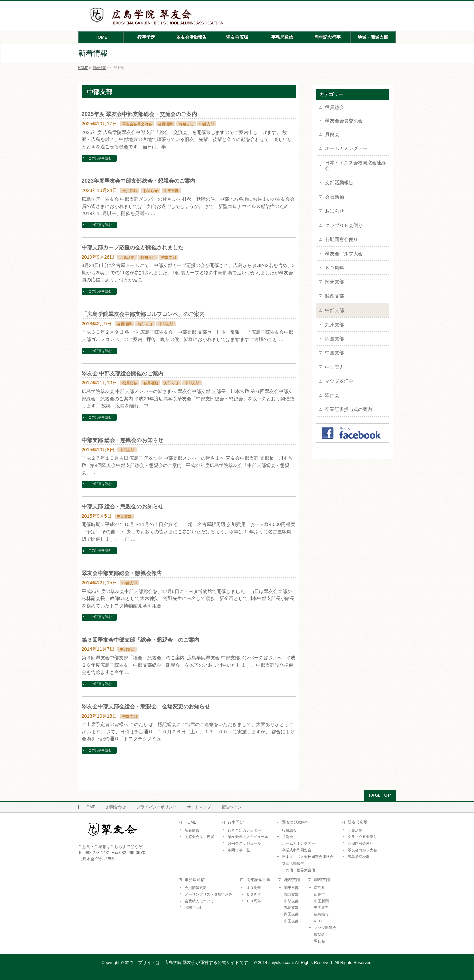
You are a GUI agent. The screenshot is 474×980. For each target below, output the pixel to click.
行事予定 (236, 822)
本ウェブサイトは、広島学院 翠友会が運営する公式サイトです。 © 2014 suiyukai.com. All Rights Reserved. (229, 963)
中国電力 (335, 367)
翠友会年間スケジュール (248, 837)
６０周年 (335, 268)
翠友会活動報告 (296, 822)
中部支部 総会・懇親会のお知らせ (123, 440)
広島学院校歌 (359, 857)
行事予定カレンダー (244, 830)
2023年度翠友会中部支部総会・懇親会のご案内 (139, 181)
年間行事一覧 (239, 850)
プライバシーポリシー (157, 807)
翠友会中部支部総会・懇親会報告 (122, 573)
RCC (318, 921)
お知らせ (186, 124)
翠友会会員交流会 (137, 124)
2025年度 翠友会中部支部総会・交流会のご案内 (139, 114)
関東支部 (335, 282)
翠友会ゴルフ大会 (344, 254)
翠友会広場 (358, 822)
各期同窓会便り (342, 239)
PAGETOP (380, 795)
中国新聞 (321, 901)
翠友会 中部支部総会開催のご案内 (123, 373)
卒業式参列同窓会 (297, 850)
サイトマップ (199, 807)
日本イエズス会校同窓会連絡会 (356, 166)
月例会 (332, 134)
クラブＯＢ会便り (344, 225)
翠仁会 (332, 395)
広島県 (320, 888)
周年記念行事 (258, 880)
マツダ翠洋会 (339, 381)
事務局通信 (195, 880)
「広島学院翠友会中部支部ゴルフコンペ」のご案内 (143, 314)
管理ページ (231, 807)
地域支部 (292, 880)
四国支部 (335, 339)
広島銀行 (321, 914)
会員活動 (165, 124)
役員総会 (130, 383)
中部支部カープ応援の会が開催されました (132, 247)
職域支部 (322, 880)
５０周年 (254, 894)
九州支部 (335, 325)
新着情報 (192, 830)
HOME (90, 807)
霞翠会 (320, 934)
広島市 (320, 894)
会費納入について (199, 901)
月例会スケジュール (244, 843)
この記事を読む (100, 158)
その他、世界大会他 (299, 870)
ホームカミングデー (346, 148)
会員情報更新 (196, 888)
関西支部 (335, 296)
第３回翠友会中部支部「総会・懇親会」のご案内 (140, 640)
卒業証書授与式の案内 (349, 409)
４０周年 (254, 888)
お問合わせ (116, 807)
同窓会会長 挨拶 (199, 837)
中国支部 (335, 353)
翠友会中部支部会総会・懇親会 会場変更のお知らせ (146, 706)
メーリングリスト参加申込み (209, 894)
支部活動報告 (339, 182)
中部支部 (207, 124)
